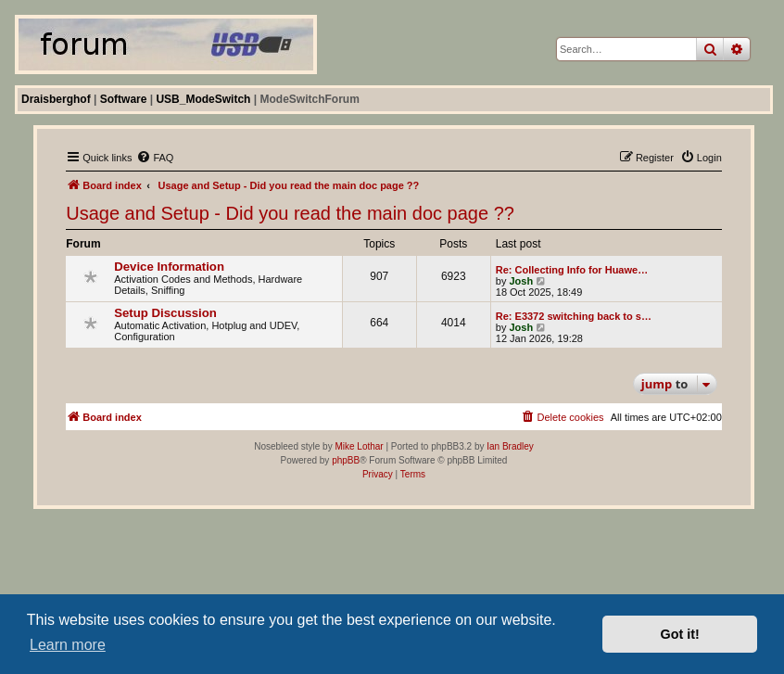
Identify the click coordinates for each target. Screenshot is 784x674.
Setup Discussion (165, 313)
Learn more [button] (68, 645)
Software (124, 99)
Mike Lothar (359, 446)
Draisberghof (56, 99)
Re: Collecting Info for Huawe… (572, 270)
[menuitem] (155, 158)
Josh (521, 281)
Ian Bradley (510, 446)
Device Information (169, 267)
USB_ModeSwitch (203, 99)
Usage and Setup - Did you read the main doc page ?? (290, 213)
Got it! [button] (680, 634)
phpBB (346, 460)
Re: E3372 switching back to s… (574, 316)
